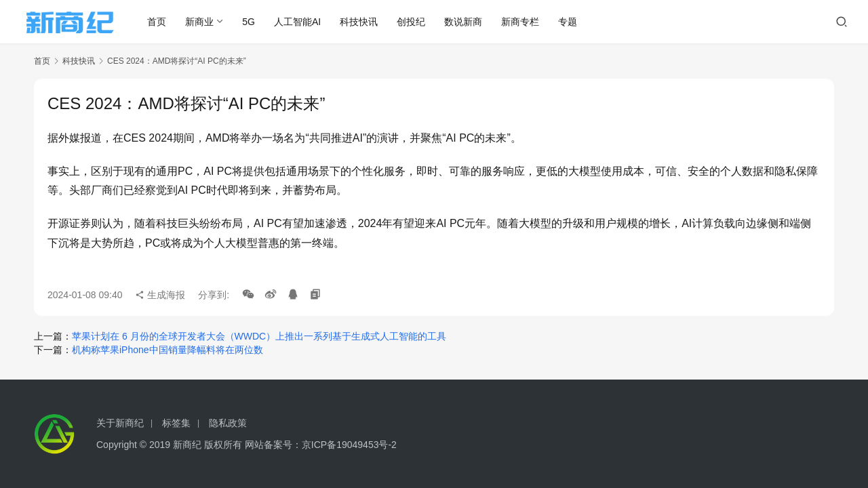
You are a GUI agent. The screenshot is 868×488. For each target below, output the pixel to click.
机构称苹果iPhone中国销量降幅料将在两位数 (167, 350)
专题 (573, 22)
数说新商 (469, 22)
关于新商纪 (120, 423)
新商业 (205, 22)
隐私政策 (228, 423)
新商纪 (187, 445)
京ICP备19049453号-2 (349, 445)
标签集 (176, 423)
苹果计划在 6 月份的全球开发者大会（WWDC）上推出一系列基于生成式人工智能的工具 (259, 336)
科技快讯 (364, 22)
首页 (162, 22)
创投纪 (416, 22)
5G (254, 22)
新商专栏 (526, 22)
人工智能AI (303, 22)
